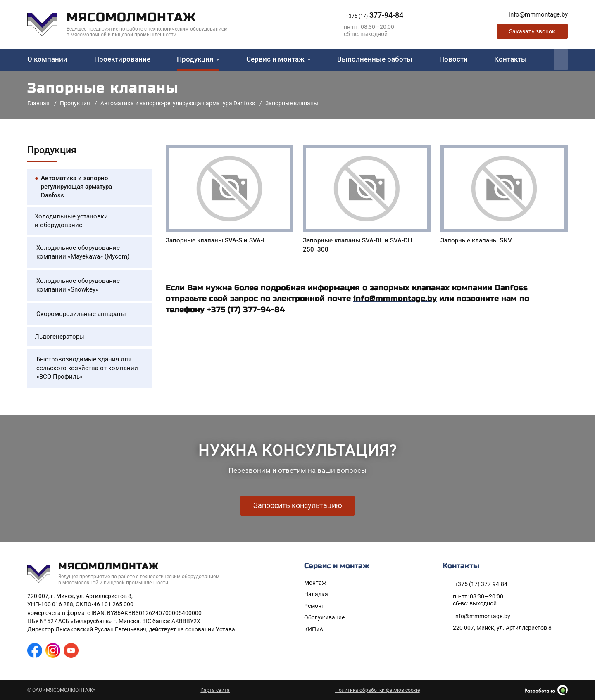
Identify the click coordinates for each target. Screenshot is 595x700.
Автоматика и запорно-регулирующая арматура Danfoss (178, 104)
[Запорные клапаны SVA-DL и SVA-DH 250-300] (367, 201)
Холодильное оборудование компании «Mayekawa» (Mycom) (83, 253)
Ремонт (314, 606)
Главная (38, 104)
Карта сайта (215, 690)
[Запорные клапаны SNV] (504, 196)
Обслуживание (324, 618)
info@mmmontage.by (395, 299)
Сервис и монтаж (275, 60)
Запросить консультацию (298, 506)
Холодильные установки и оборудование (71, 221)
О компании (47, 60)
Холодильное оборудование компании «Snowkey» (78, 286)
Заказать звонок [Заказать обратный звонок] (532, 32)
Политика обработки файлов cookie (377, 690)
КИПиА (314, 629)
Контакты (511, 60)
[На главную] (134, 25)
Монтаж (315, 583)
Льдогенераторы (59, 337)
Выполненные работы (375, 60)
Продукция (195, 60)
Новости (453, 60)
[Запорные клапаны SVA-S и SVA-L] (229, 196)
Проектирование (122, 60)
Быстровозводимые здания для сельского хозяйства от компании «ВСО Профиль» (87, 368)
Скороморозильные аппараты (81, 314)
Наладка (316, 595)
